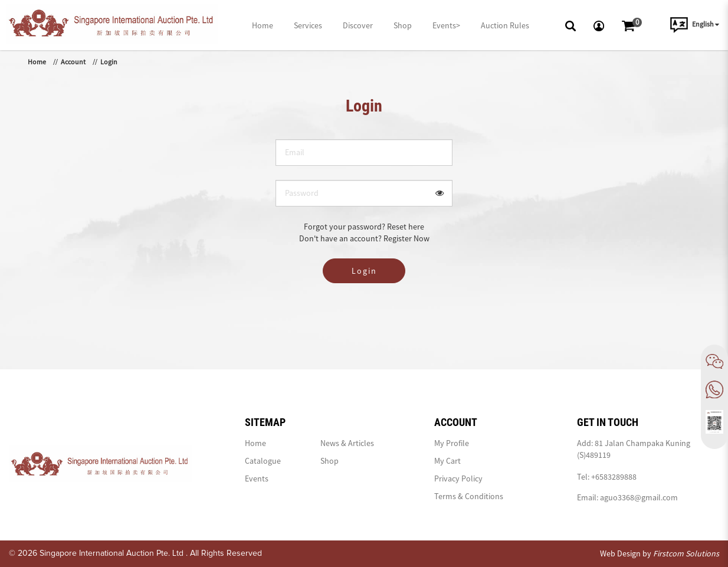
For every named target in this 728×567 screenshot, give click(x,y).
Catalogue (263, 461)
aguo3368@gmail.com (639, 497)
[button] (570, 25)
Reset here (406, 227)
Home (37, 62)
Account (73, 62)
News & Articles (347, 443)
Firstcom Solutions (686, 553)
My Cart (447, 461)
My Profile (452, 443)
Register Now (406, 238)
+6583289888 (614, 477)
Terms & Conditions (469, 496)
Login (109, 62)
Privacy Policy (458, 478)
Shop (329, 461)
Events (257, 478)
